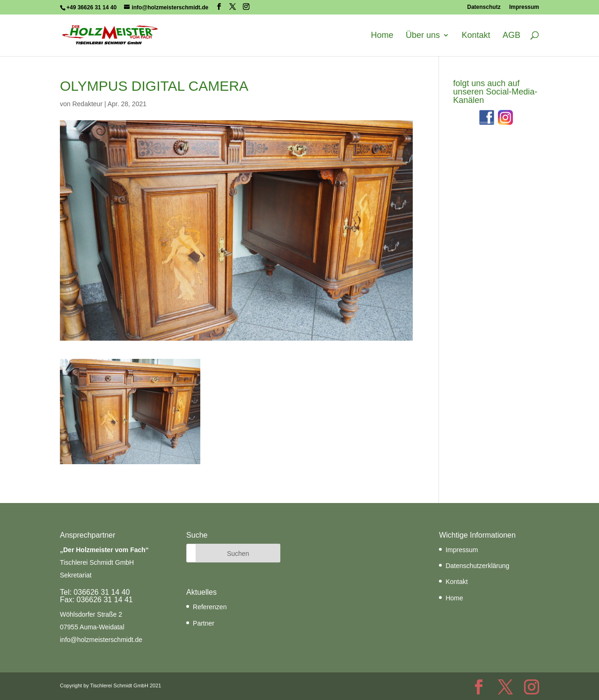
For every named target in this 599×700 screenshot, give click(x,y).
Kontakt (476, 36)
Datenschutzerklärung (477, 566)
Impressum (524, 7)
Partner (204, 623)
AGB (511, 36)
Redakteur (87, 104)
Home (382, 36)
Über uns (423, 36)
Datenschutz (484, 7)
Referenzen (210, 607)
